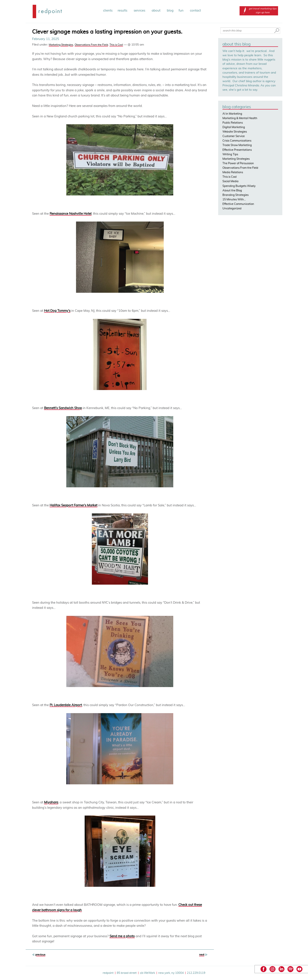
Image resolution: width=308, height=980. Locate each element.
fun (182, 11)
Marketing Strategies (61, 45)
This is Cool (116, 45)
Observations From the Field (91, 45)
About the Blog (232, 191)
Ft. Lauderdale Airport (66, 705)
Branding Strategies (235, 195)
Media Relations (233, 172)
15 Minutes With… (234, 200)
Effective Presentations (237, 150)
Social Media (230, 181)
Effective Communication (238, 204)
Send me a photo (122, 936)
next (202, 955)
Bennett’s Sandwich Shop (63, 408)
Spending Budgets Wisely (239, 186)
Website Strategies (235, 132)
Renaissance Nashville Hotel (71, 214)
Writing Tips (230, 154)
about (157, 11)
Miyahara (51, 802)
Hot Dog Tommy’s (57, 311)
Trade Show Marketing (237, 145)
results (123, 11)
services (140, 11)
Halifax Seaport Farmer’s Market (73, 505)
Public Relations (233, 123)
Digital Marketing (234, 127)
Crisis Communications (237, 141)
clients (108, 11)
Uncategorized (232, 209)
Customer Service (234, 136)
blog (170, 11)
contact (195, 11)
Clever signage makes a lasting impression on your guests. (107, 32)
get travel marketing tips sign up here (259, 11)
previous (40, 955)
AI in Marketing (232, 114)
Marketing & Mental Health (240, 118)
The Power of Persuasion (238, 163)
